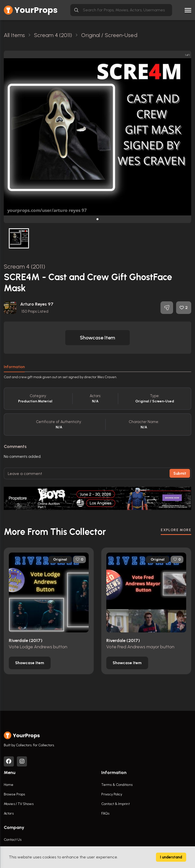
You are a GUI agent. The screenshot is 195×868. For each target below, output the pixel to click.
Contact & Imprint (116, 804)
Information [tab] (14, 367)
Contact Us (13, 840)
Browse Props (14, 794)
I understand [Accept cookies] (171, 857)
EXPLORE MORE (176, 530)
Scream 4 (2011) (25, 266)
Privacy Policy (112, 794)
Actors (9, 813)
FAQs (105, 813)
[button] (97, 219)
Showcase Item (97, 338)
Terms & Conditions (117, 785)
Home (9, 785)
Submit (180, 473)
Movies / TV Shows (19, 804)
